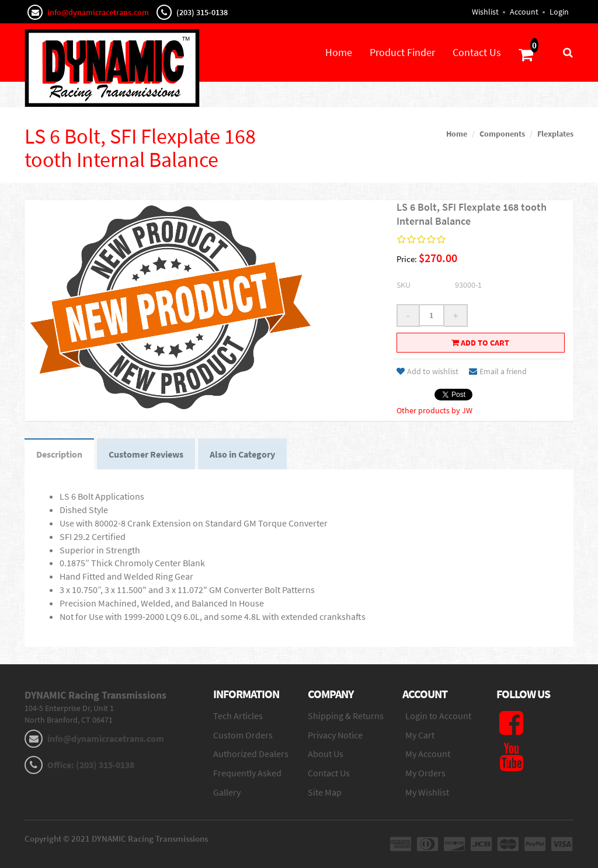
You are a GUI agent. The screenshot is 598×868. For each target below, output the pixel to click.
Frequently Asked (247, 773)
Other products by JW (434, 410)
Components (502, 134)
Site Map (325, 792)
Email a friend (498, 371)
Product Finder (402, 52)
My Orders (425, 773)
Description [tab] (59, 454)
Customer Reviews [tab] (146, 454)
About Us (326, 754)
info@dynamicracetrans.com (98, 12)
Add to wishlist (427, 371)
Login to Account (438, 716)
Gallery (227, 792)
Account (524, 12)
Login (559, 12)
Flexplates (555, 134)
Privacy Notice (335, 735)
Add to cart (480, 343)
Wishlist (485, 12)
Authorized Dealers (251, 754)
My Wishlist (427, 792)
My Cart (420, 735)
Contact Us (477, 52)
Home (339, 52)
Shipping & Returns (346, 716)
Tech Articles (238, 716)
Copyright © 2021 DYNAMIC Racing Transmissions (116, 839)
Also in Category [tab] (242, 454)
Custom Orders (243, 735)
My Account (428, 754)
